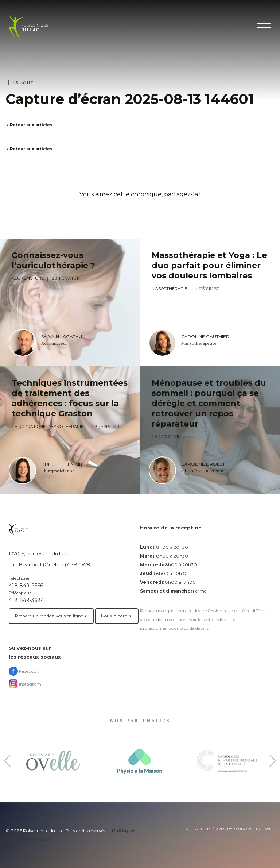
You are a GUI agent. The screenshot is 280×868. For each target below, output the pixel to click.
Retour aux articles (29, 125)
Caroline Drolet (203, 464)
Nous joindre (117, 616)
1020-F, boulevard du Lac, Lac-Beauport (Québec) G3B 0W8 (49, 559)
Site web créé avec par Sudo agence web (230, 829)
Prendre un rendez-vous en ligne (51, 616)
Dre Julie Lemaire (63, 464)
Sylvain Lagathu (62, 337)
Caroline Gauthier (205, 337)
